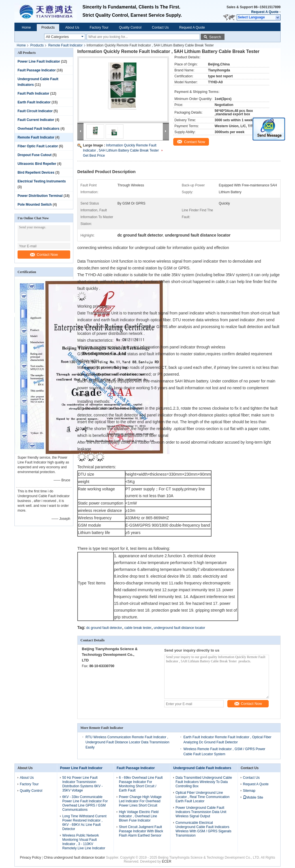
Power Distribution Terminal (40, 196)
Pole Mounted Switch (35, 205)
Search (215, 37)
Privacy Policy (30, 858)
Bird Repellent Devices (36, 173)
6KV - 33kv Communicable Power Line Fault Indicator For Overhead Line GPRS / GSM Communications (85, 803)
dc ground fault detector (104, 628)
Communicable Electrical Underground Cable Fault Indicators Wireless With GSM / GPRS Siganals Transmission (203, 829)
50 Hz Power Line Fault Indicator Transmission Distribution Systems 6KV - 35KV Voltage (83, 784)
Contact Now (44, 255)
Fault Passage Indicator (37, 70)
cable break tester (138, 628)
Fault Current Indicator (36, 120)
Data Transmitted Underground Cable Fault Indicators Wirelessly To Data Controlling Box (204, 782)
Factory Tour (99, 27)
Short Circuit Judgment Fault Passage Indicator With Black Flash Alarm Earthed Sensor (141, 831)
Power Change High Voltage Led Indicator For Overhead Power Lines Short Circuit (140, 801)
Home (26, 27)
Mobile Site (253, 797)
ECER (167, 861)
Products (48, 27)
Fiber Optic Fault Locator (38, 146)
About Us (72, 27)
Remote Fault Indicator (65, 45)
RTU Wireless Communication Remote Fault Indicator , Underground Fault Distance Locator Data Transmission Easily (127, 742)
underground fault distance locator (179, 628)
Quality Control (130, 27)
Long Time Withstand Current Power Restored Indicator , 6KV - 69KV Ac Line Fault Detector (84, 823)
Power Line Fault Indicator (39, 61)
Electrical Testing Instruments (42, 181)
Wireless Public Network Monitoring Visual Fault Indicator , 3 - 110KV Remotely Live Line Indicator (84, 842)
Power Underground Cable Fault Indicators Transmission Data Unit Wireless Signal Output (201, 812)
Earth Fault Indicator (34, 102)
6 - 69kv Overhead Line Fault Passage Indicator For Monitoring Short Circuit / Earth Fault (141, 784)
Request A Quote (265, 12)
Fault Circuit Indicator (35, 111)
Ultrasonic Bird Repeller (37, 164)
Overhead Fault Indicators (39, 129)
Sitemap (249, 791)
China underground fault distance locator (74, 858)
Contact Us (160, 27)
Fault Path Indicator (33, 93)
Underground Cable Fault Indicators (202, 768)
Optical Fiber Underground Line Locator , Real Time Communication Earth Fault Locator (203, 797)
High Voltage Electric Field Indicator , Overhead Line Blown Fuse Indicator (139, 816)
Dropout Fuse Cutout (35, 155)
